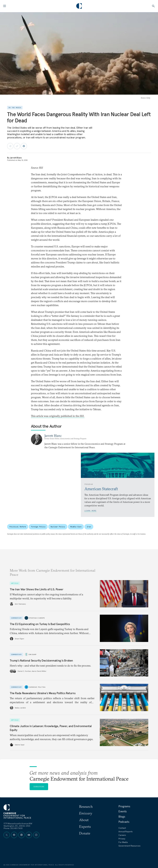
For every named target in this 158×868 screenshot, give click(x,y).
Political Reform (18, 527)
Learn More (90, 511)
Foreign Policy (38, 527)
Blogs (122, 817)
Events (123, 811)
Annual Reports (125, 832)
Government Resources (129, 846)
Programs (124, 806)
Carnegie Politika (37, 687)
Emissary (33, 654)
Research (86, 806)
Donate (85, 833)
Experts (85, 826)
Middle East (76, 527)
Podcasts (124, 822)
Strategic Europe (37, 618)
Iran (89, 527)
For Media (123, 842)
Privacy (122, 839)
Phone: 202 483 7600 (13, 828)
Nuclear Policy (58, 527)
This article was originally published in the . (58, 416)
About (84, 820)
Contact (122, 828)
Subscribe (39, 786)
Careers (122, 835)
